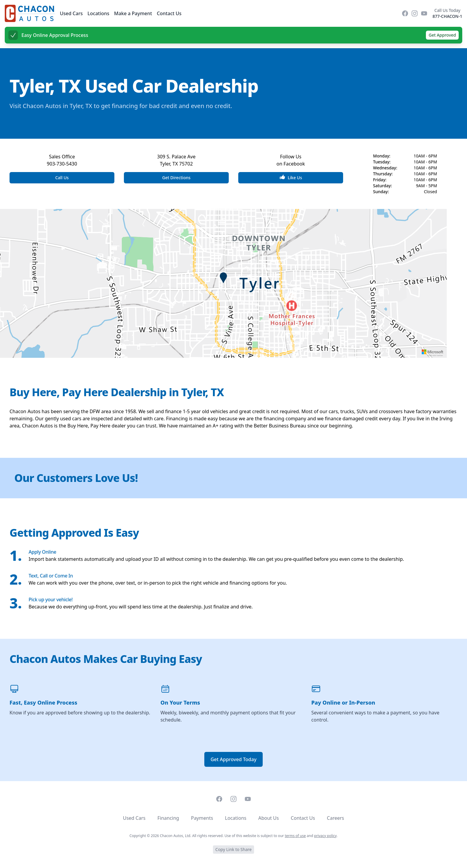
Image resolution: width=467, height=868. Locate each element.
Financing (168, 818)
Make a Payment (133, 13)
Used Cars (71, 13)
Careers (336, 818)
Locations (98, 13)
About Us (268, 818)
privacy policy (326, 836)
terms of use (295, 836)
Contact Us (169, 13)
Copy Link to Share (233, 849)
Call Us (62, 178)
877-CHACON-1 (447, 16)
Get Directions (176, 178)
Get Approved (442, 35)
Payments (202, 818)
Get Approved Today (233, 759)
